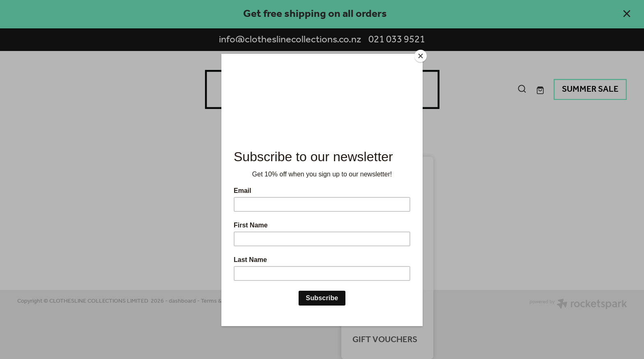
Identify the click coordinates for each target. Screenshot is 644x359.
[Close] (421, 56)
